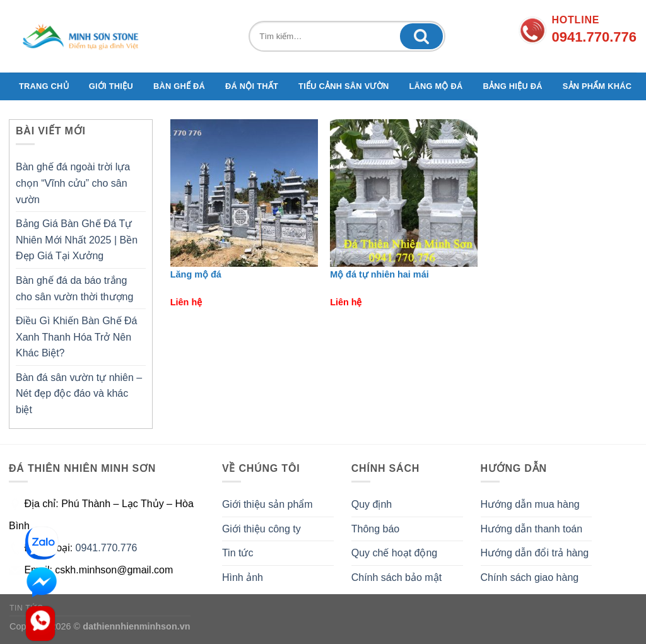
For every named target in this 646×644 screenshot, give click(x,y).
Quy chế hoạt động (395, 553)
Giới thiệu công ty (261, 529)
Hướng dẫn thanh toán (532, 529)
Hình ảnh (243, 577)
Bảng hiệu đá (513, 86)
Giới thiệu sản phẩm (267, 504)
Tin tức (238, 553)
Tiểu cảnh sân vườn (344, 86)
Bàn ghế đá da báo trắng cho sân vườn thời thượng (74, 289)
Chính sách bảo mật (396, 577)
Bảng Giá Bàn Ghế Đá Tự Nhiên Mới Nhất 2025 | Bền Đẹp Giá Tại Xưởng (77, 240)
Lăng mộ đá (436, 86)
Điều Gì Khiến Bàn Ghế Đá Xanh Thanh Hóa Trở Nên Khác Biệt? (76, 337)
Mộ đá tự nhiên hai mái (379, 274)
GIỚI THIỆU (111, 86)
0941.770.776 (107, 548)
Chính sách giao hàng (530, 577)
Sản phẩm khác (597, 86)
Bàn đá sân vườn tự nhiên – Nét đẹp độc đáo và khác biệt (79, 394)
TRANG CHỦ (44, 86)
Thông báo (376, 529)
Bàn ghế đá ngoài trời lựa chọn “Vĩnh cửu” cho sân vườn (73, 183)
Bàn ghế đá (179, 86)
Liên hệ (186, 302)
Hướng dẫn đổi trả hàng (535, 553)
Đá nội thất (252, 86)
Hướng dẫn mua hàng (530, 504)
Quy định (372, 504)
